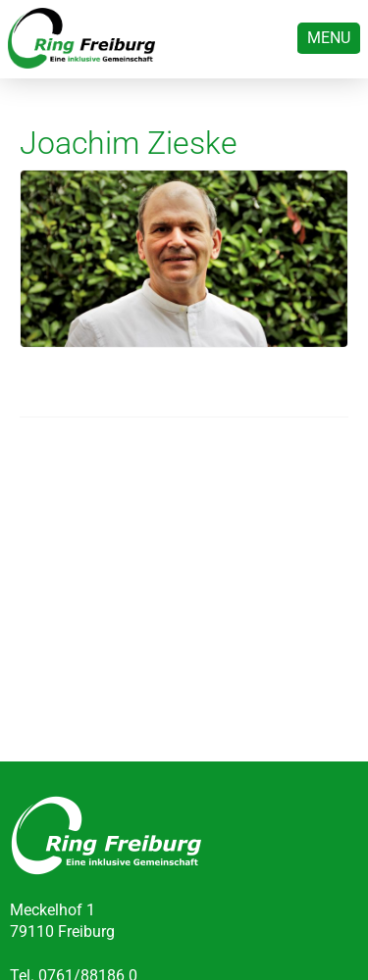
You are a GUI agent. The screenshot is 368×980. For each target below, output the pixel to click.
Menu (329, 38)
